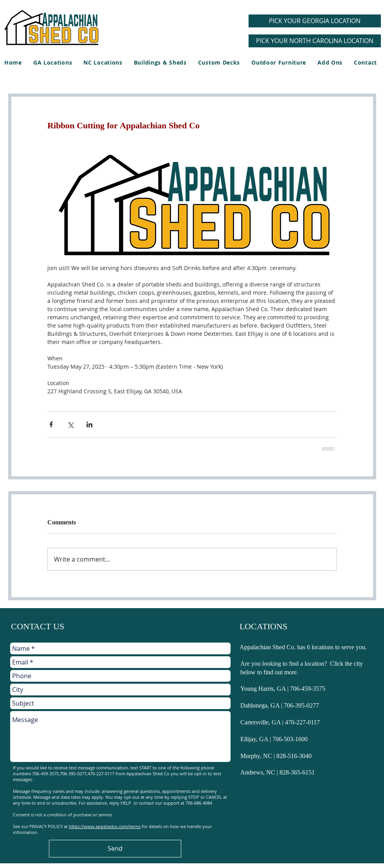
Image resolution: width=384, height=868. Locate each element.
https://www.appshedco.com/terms (105, 826)
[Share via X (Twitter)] (70, 424)
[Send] (115, 849)
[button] (160, 62)
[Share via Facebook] (51, 424)
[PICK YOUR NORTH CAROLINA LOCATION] (315, 41)
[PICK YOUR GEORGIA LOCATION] (315, 21)
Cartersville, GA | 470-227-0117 (280, 722)
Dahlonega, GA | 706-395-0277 (280, 705)
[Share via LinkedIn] (89, 424)
